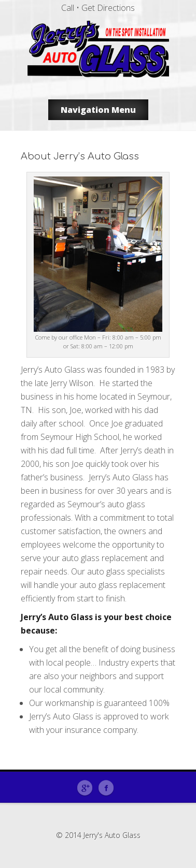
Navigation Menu (98, 110)
